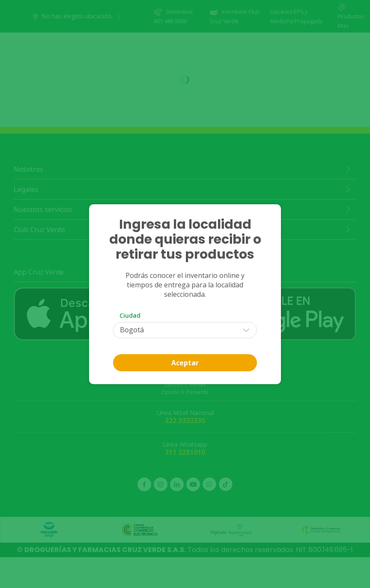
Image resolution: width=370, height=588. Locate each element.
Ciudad (130, 315)
